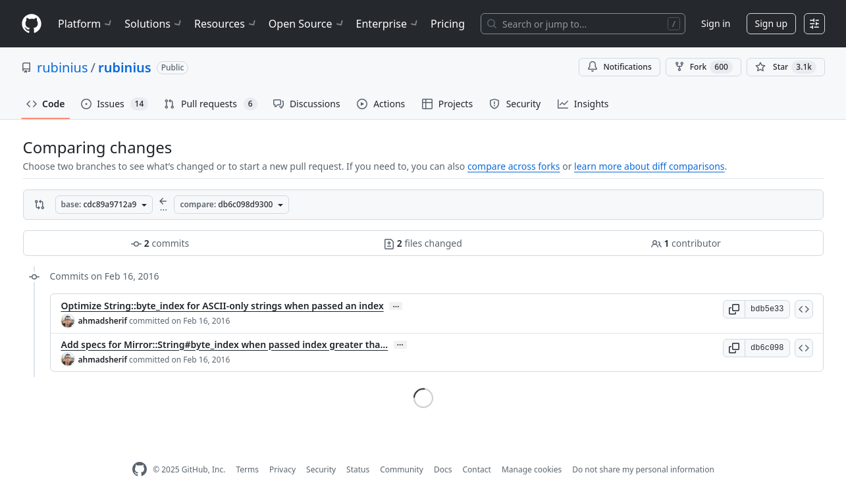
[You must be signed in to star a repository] (786, 67)
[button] (734, 309)
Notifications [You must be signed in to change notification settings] (619, 67)
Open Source (307, 24)
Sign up (771, 23)
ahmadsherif (103, 321)
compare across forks (514, 166)
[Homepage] (32, 24)
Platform (86, 24)
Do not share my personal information (643, 469)
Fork (703, 67)
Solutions (154, 24)
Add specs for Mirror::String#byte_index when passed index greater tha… (225, 344)
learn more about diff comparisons (649, 166)
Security (321, 469)
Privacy (282, 469)
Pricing (448, 24)
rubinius (63, 67)
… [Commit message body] (396, 306)
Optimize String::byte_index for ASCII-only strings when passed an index (223, 306)
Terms (247, 469)
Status (358, 469)
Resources (226, 24)
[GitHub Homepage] (140, 469)
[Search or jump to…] (583, 24)
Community (402, 469)
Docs (443, 469)
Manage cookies (532, 469)
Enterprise (388, 24)
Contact (476, 469)
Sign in (716, 23)
